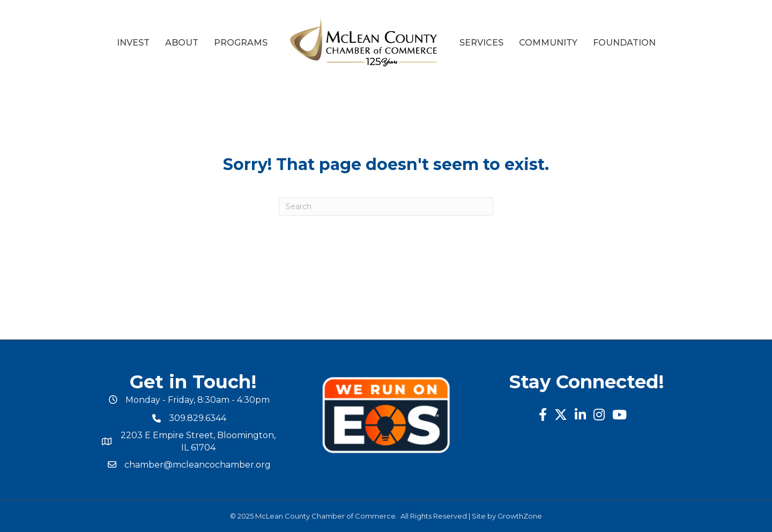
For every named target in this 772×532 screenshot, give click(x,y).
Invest (133, 43)
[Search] (386, 206)
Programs (241, 43)
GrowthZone (520, 516)
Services (481, 43)
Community (548, 43)
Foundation (624, 43)
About (182, 43)
